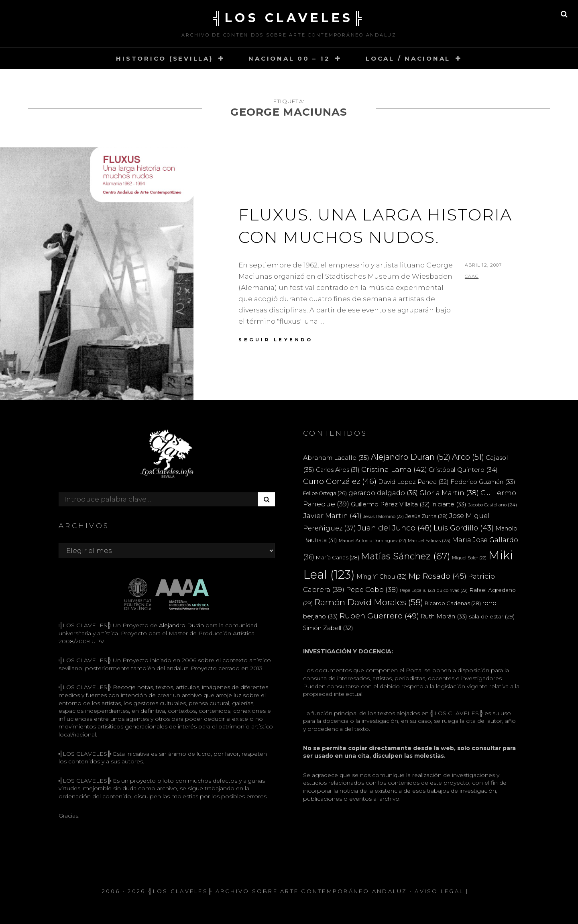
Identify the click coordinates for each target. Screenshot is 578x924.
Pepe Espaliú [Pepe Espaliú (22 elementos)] (417, 591)
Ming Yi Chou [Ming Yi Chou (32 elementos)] (382, 577)
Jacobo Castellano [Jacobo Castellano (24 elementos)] (493, 505)
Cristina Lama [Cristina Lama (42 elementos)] (394, 469)
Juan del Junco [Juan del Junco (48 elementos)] (395, 528)
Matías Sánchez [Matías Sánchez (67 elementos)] (406, 556)
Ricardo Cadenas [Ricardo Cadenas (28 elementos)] (453, 603)
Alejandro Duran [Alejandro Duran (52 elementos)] (411, 457)
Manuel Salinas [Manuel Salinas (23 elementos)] (429, 541)
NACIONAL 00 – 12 (289, 58)
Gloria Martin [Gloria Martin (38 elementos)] (449, 493)
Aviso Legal (439, 891)
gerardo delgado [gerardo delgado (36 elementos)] (383, 493)
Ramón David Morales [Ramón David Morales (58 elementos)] (369, 602)
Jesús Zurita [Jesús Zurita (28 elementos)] (426, 516)
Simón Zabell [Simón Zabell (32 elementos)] (328, 628)
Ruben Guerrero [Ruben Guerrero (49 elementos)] (379, 616)
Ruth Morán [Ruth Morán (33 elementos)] (444, 616)
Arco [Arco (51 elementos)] (468, 457)
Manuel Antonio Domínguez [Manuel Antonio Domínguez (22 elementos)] (372, 541)
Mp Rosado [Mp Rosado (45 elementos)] (438, 576)
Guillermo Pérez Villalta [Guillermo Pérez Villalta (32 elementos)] (390, 504)
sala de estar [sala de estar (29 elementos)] (492, 616)
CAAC (472, 276)
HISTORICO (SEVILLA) (164, 58)
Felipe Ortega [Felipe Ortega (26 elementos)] (325, 493)
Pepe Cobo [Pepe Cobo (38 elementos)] (372, 589)
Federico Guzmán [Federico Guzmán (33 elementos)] (483, 482)
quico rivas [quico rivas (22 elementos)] (452, 591)
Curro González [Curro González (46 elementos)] (340, 481)
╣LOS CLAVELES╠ (289, 18)
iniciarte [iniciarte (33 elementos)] (449, 504)
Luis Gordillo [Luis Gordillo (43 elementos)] (464, 528)
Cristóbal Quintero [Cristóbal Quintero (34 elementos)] (463, 470)
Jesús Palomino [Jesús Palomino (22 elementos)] (384, 517)
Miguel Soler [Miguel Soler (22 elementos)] (469, 558)
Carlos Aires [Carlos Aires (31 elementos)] (338, 470)
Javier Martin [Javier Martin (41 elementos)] (332, 515)
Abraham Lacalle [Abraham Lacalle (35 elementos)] (336, 458)
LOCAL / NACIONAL (408, 58)
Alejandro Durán (181, 625)
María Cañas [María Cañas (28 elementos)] (338, 557)
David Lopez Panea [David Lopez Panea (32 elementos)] (413, 482)
